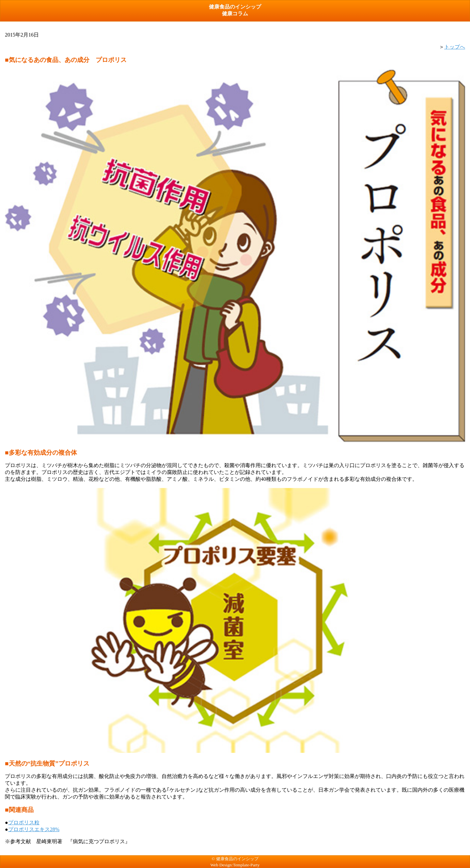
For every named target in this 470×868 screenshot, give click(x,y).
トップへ (455, 47)
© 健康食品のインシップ (235, 859)
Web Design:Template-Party (235, 865)
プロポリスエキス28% (34, 829)
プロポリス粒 (24, 822)
